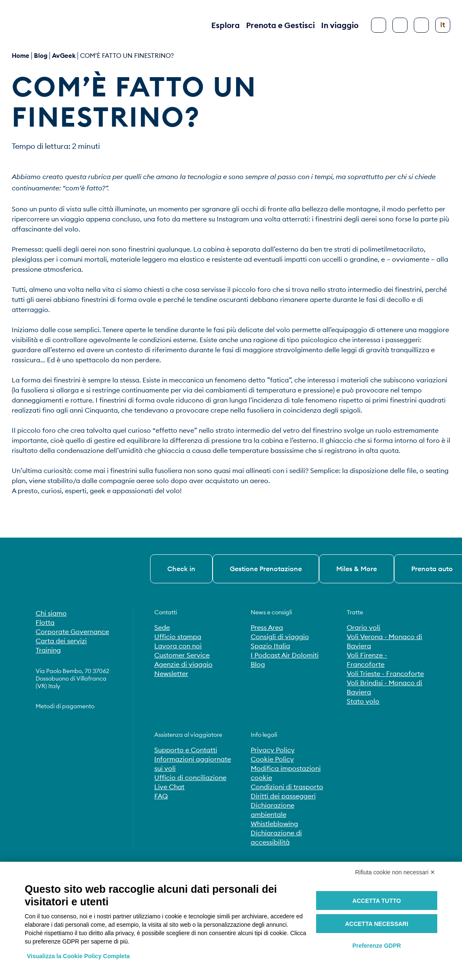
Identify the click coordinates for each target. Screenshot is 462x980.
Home (21, 56)
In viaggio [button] (340, 25)
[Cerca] (400, 25)
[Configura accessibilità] (421, 25)
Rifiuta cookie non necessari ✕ (395, 872)
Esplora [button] (226, 25)
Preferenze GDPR (376, 946)
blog (41, 56)
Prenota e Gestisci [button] (280, 25)
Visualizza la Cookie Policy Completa (78, 956)
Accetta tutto (377, 901)
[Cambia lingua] (443, 25)
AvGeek (64, 56)
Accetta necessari (377, 924)
